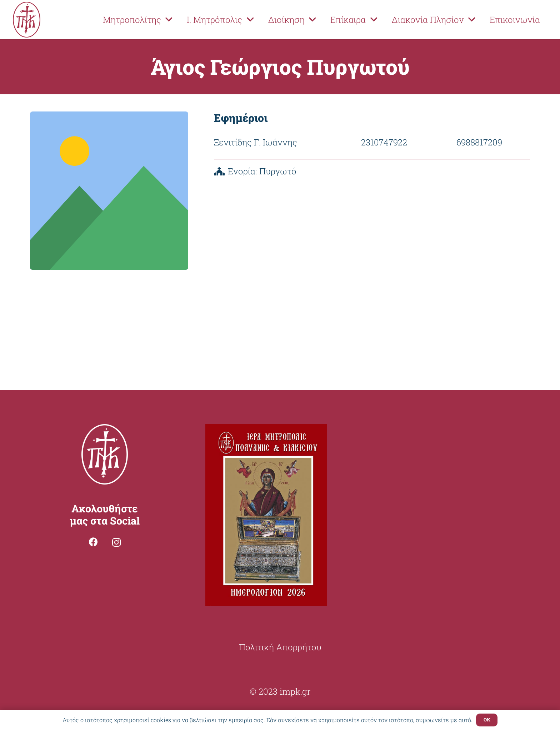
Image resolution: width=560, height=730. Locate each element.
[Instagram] (116, 542)
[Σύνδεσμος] (27, 20)
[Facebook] (93, 542)
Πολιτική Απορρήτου (280, 647)
